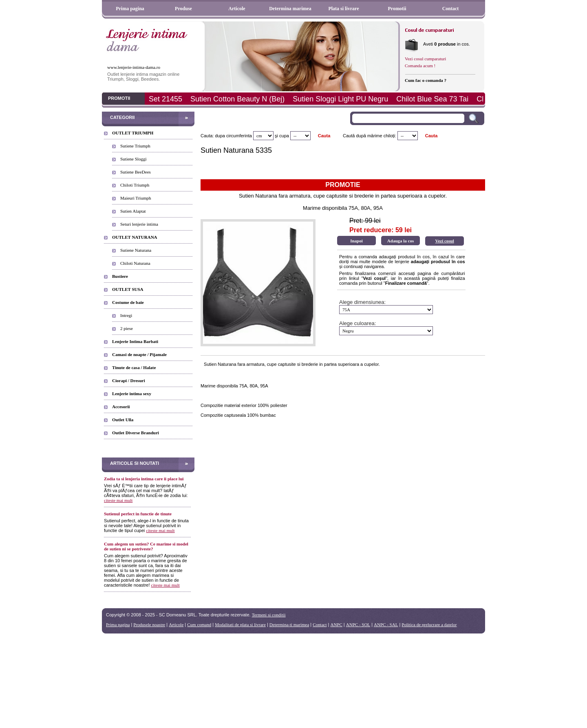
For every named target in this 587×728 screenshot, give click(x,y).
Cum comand (199, 625)
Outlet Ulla (123, 420)
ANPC (336, 625)
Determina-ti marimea (289, 625)
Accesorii (121, 407)
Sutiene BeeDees (136, 172)
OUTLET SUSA (128, 289)
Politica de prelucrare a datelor (429, 625)
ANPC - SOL (358, 625)
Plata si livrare (343, 9)
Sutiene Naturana (136, 250)
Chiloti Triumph (135, 185)
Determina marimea (290, 9)
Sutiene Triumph (135, 146)
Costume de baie (128, 302)
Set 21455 (166, 99)
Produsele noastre (149, 625)
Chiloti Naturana (135, 263)
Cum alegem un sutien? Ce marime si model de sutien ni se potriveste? (146, 546)
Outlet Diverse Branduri (136, 433)
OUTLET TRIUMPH (133, 133)
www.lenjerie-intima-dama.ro (134, 67)
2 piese (127, 328)
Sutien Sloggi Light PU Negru (340, 99)
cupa (284, 136)
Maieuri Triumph (136, 198)
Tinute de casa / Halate (134, 367)
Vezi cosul (444, 241)
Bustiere (120, 276)
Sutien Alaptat (133, 211)
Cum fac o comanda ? (426, 80)
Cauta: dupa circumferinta (226, 136)
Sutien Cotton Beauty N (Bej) (237, 99)
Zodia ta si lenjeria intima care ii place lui (144, 479)
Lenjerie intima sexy (132, 394)
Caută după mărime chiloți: (370, 136)
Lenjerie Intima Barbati (135, 341)
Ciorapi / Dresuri (128, 380)
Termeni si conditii (269, 615)
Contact (451, 9)
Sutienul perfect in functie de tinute (138, 514)
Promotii (397, 9)
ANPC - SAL (386, 625)
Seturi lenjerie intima (139, 224)
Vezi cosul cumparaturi (425, 59)
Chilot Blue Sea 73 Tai (432, 99)
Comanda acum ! (420, 66)
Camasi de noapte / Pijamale (139, 354)
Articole (237, 9)
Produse (183, 9)
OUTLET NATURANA (135, 237)
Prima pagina (130, 9)
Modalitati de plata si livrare (240, 625)
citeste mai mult (118, 500)
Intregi (126, 315)
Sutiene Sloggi (133, 159)
